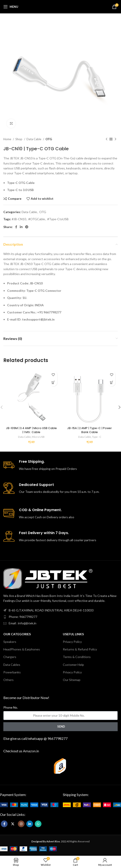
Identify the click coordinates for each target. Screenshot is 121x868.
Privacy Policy (72, 642)
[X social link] (13, 824)
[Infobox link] (61, 465)
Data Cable (34, 139)
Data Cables (12, 665)
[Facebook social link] (16, 227)
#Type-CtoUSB (58, 219)
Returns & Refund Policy (80, 649)
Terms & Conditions (77, 657)
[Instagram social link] (21, 824)
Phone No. (11, 707)
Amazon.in (31, 751)
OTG (49, 139)
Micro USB (38, 437)
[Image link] (29, 804)
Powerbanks (12, 672)
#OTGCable (37, 219)
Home (8, 139)
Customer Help (73, 665)
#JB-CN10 (19, 219)
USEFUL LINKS (73, 634)
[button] (53, 382)
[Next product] (115, 139)
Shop (19, 139)
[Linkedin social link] (21, 227)
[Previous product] (107, 139)
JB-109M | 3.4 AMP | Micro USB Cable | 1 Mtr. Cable (31, 430)
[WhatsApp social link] (38, 824)
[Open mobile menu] (11, 7)
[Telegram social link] (27, 227)
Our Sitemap (72, 680)
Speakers (10, 642)
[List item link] (61, 617)
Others (8, 680)
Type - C (97, 437)
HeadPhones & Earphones (22, 649)
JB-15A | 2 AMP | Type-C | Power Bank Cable (90, 430)
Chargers (10, 657)
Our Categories (17, 634)
